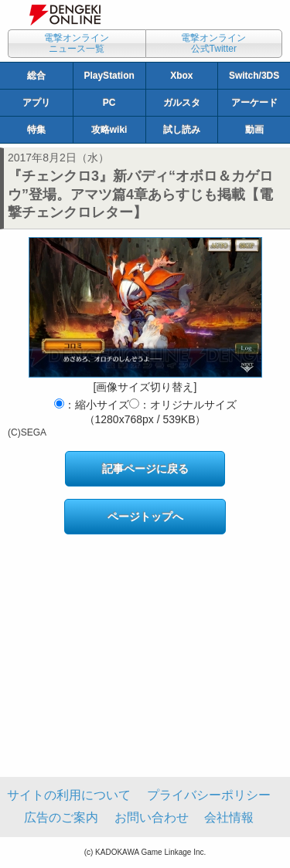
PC (109, 103)
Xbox (181, 76)
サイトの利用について (69, 795)
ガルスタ (182, 103)
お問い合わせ (152, 817)
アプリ (36, 103)
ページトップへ (145, 517)
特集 (36, 130)
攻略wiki (109, 130)
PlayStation (109, 76)
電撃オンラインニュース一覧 (77, 43)
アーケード (254, 103)
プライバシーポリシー (209, 795)
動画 (254, 130)
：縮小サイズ (92, 405)
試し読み (182, 130)
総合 (36, 76)
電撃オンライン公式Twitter (213, 43)
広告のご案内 (61, 817)
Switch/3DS (254, 76)
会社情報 (229, 817)
